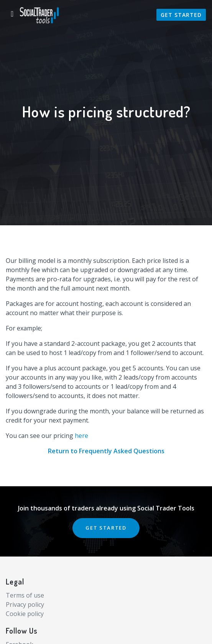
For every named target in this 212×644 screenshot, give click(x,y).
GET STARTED (106, 528)
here (81, 436)
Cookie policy (25, 614)
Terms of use (25, 595)
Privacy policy (25, 604)
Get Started (181, 15)
